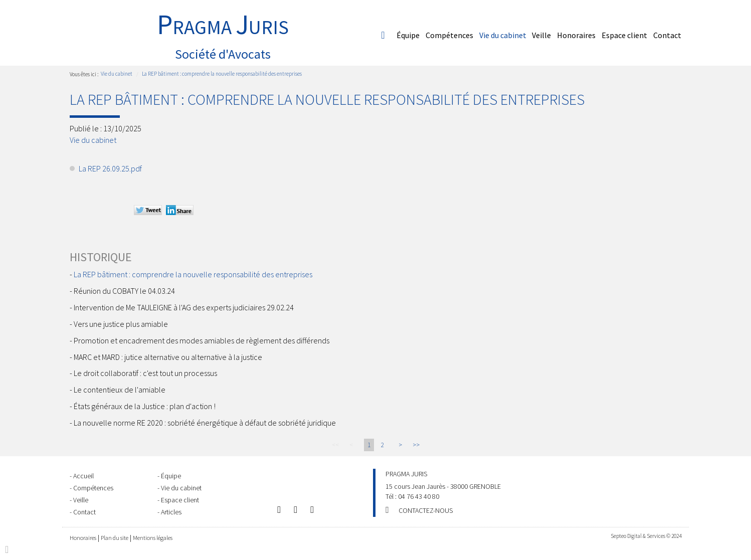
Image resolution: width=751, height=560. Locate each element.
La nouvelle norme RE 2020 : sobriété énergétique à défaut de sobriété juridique (205, 423)
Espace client (624, 35)
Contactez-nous (426, 510)
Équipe (408, 35)
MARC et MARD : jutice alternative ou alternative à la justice (168, 357)
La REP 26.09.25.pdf (110, 168)
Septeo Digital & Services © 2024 (646, 536)
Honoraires (576, 35)
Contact (667, 35)
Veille (541, 35)
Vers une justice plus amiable (121, 324)
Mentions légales (153, 538)
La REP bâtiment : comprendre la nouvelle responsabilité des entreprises (222, 74)
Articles (171, 512)
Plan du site (115, 538)
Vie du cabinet (503, 35)
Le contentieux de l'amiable (120, 390)
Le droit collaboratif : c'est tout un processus (145, 373)
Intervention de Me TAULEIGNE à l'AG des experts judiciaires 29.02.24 (184, 307)
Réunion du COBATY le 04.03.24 (124, 291)
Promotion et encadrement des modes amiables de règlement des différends (202, 340)
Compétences (449, 35)
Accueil (383, 35)
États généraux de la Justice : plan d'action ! (145, 406)
